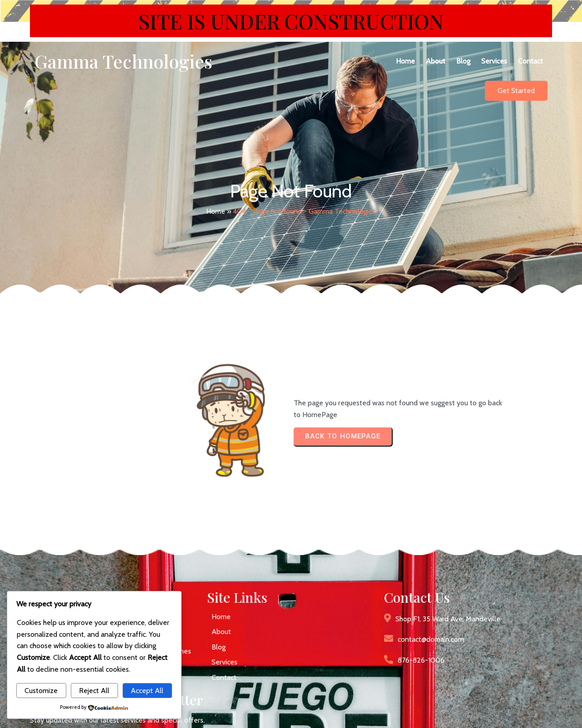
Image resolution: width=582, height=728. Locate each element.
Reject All (94, 691)
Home (216, 199)
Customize (41, 691)
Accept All (147, 691)
